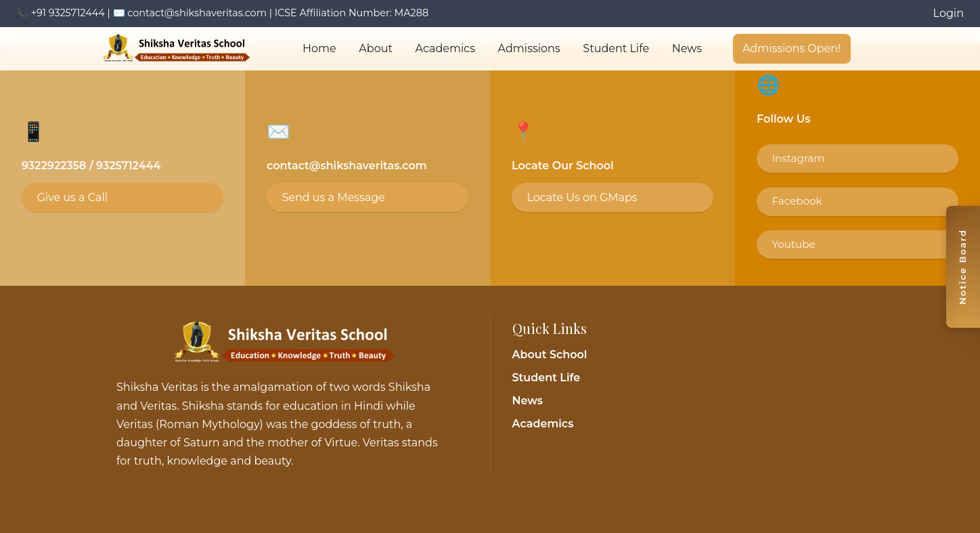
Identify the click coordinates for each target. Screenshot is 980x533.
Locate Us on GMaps (582, 197)
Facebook (797, 201)
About (376, 48)
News (687, 48)
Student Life (616, 48)
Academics (445, 48)
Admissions (529, 48)
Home (319, 48)
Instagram (798, 158)
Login (949, 13)
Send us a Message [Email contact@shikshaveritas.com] (333, 197)
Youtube (793, 244)
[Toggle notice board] (963, 267)
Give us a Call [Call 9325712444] (72, 197)
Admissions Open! (792, 48)
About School (550, 355)
